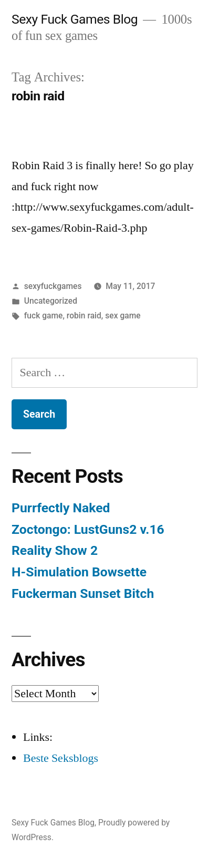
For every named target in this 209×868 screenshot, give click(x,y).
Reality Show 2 (55, 550)
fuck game (44, 316)
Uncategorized (51, 301)
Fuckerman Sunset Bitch (83, 593)
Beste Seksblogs (61, 758)
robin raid (84, 316)
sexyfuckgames (53, 286)
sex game (123, 316)
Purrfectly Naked (61, 508)
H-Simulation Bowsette (79, 572)
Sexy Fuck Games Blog (75, 19)
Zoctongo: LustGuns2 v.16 (88, 529)
